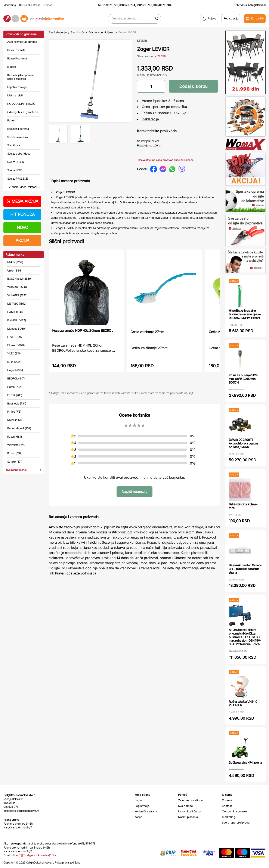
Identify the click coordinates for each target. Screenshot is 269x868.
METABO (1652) (17, 304)
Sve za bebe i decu (19, 154)
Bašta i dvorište (16, 50)
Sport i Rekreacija (17, 137)
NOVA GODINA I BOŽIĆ (21, 104)
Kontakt (227, 806)
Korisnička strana (30, 5)
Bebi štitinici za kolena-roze (243, 506)
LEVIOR (142, 41)
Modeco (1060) (16, 329)
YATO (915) (14, 353)
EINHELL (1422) (17, 320)
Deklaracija (150, 119)
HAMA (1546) (15, 312)
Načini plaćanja (188, 817)
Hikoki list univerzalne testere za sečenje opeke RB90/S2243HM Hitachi (245, 314)
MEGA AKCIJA (22, 201)
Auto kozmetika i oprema (22, 42)
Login (138, 800)
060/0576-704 (162, 5)
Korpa (138, 817)
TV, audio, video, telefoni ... (24, 187)
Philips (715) (14, 412)
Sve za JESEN (16, 162)
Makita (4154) (15, 262)
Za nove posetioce (190, 800)
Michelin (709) (16, 420)
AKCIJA (22, 241)
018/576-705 (144, 5)
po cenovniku (176, 107)
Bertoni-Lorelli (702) (19, 428)
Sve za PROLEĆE (17, 179)
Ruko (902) (14, 362)
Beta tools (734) (17, 403)
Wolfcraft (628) (16, 445)
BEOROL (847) (16, 378)
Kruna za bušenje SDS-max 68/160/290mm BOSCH (243, 379)
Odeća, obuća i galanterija (23, 112)
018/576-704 (127, 5)
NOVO (22, 227)
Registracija (142, 806)
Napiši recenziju (134, 492)
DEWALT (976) (16, 345)
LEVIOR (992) (15, 337)
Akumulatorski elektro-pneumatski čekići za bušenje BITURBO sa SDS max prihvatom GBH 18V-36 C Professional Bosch (245, 637)
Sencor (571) (15, 462)
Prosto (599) (15, 453)
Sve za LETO (15, 170)
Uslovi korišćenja (189, 811)
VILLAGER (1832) (17, 295)
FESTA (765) (15, 395)
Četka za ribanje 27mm (147, 332)
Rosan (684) (15, 437)
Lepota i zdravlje (17, 87)
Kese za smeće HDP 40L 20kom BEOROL (83, 331)
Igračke (12, 67)
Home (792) (15, 387)
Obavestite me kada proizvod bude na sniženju (166, 160)
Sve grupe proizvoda (236, 822)
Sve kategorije (58, 32)
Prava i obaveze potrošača (76, 573)
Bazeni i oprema (17, 58)
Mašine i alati (15, 95)
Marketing (10, 5)
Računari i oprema (18, 129)
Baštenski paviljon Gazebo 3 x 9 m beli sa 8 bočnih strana (245, 569)
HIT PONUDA (22, 214)
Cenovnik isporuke (234, 811)
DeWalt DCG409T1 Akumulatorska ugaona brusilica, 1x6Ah (243, 443)
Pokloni (12, 120)
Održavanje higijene (101, 32)
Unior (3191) (14, 270)
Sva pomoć (185, 806)
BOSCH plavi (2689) (19, 279)
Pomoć (48, 5)
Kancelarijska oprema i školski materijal (21, 77)
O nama (227, 800)
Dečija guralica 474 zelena (245, 762)
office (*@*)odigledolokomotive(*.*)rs (33, 855)
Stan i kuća (14, 145)
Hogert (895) (15, 370)
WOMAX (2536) (17, 287)
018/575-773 (110, 5)
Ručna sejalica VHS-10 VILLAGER (243, 703)
